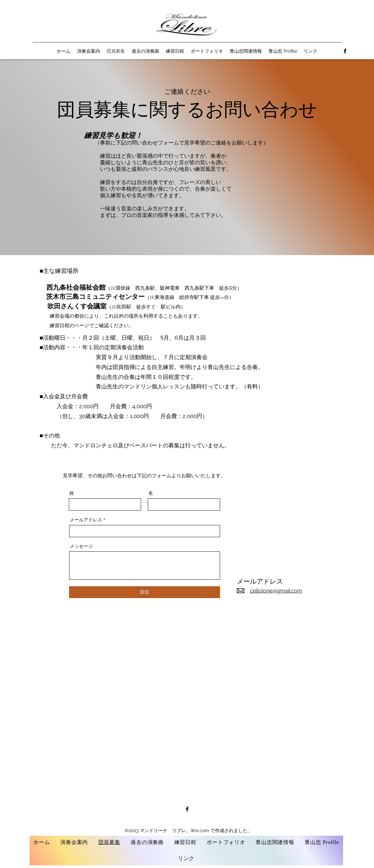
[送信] (145, 592)
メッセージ (81, 546)
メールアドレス (86, 520)
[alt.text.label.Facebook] (345, 51)
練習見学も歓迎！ (113, 136)
